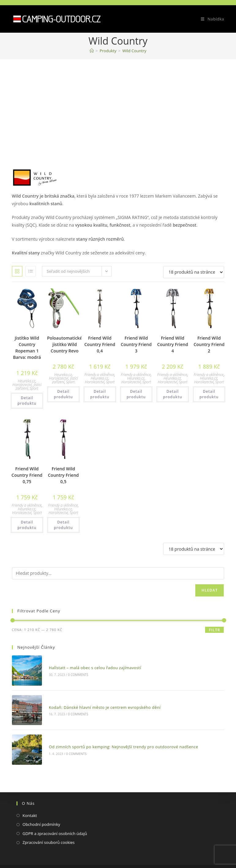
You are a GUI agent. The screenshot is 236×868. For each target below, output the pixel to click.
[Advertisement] (118, 105)
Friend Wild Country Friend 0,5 (64, 475)
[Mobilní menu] (210, 19)
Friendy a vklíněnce (99, 375)
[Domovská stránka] (92, 51)
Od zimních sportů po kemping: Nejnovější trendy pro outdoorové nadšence (120, 739)
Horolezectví (22, 385)
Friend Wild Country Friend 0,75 (27, 475)
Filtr (214, 630)
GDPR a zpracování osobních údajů (55, 823)
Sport (34, 388)
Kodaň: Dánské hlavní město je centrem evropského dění (101, 702)
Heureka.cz (26, 381)
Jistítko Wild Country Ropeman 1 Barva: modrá (27, 348)
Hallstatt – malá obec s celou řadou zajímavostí (91, 666)
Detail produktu (27, 401)
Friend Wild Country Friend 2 (209, 344)
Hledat (210, 590)
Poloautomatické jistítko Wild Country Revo (65, 344)
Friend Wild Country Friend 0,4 (100, 344)
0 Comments (74, 673)
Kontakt (30, 805)
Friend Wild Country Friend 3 (136, 344)
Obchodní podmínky (41, 815)
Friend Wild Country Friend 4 (172, 344)
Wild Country (134, 51)
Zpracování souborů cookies (49, 833)
